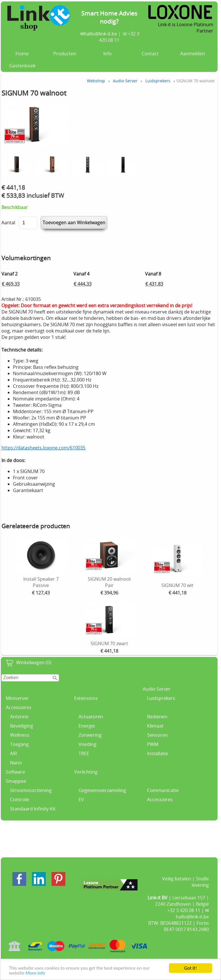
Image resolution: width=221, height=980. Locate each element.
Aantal (8, 223)
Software (15, 772)
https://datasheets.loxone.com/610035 (43, 448)
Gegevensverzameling (102, 790)
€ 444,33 (83, 284)
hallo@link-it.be (101, 34)
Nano (16, 763)
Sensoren (157, 735)
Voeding (87, 744)
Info (107, 54)
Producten (65, 54)
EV (81, 799)
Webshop (96, 81)
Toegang (19, 744)
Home (22, 54)
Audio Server (157, 689)
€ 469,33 (11, 284)
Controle (20, 799)
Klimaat (155, 726)
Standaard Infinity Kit (33, 809)
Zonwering (90, 735)
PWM (153, 744)
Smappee (16, 781)
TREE (84, 753)
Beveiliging (22, 726)
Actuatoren (91, 717)
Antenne (19, 717)
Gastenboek (22, 66)
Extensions (86, 698)
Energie (87, 726)
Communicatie (163, 790)
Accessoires (19, 707)
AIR (14, 753)
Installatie (158, 753)
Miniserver (17, 698)
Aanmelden (193, 54)
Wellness (20, 735)
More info (35, 973)
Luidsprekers (161, 698)
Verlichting (86, 772)
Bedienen (157, 717)
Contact (150, 54)
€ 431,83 (154, 284)
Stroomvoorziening (31, 790)
